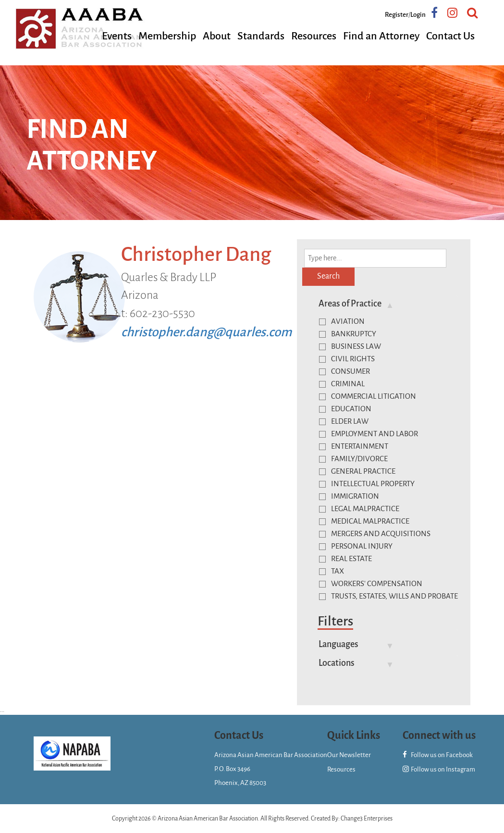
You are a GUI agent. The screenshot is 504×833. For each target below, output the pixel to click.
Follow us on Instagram (439, 769)
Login (418, 15)
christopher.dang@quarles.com (206, 332)
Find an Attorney (381, 36)
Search (328, 276)
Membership (167, 36)
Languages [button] (338, 644)
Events (117, 36)
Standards (261, 36)
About (217, 36)
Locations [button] (337, 663)
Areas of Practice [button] (350, 304)
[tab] (385, 304)
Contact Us (450, 36)
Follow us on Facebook (438, 755)
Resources (314, 36)
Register (397, 15)
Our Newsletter (349, 755)
